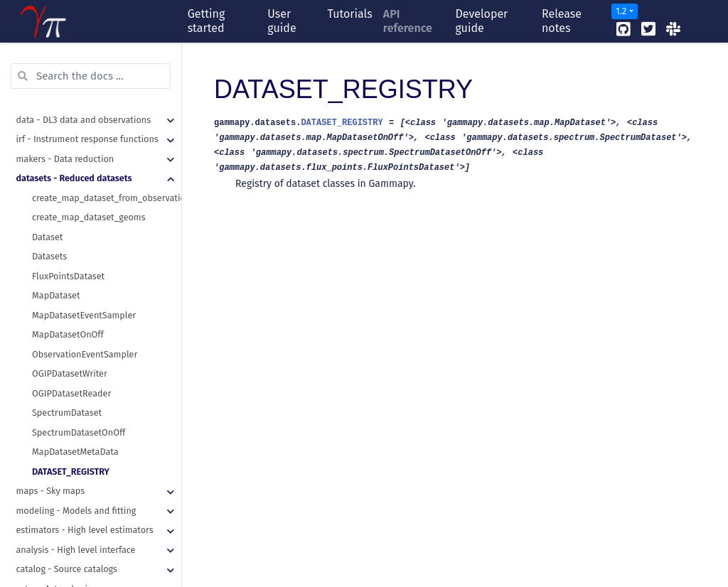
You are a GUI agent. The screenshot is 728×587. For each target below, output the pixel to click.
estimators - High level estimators (85, 409)
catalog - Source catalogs (67, 448)
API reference (408, 21)
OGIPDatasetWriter (70, 253)
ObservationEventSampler (85, 233)
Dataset (47, 116)
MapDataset (56, 174)
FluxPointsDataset (68, 155)
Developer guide (481, 21)
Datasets (49, 135)
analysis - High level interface (76, 429)
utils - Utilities (45, 546)
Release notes (562, 21)
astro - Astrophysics (56, 468)
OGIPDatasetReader (71, 273)
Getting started (207, 21)
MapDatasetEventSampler (84, 194)
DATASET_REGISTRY (71, 351)
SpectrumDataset (67, 292)
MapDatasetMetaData (75, 331)
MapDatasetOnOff (68, 214)
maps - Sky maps (51, 370)
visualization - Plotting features (80, 526)
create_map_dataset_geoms (89, 96)
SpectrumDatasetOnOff (79, 312)
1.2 (621, 11)
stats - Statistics (49, 487)
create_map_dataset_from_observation (107, 77)
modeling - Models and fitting (76, 390)
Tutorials (350, 14)
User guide (282, 21)
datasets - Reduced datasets (74, 57)
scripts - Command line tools (75, 507)
